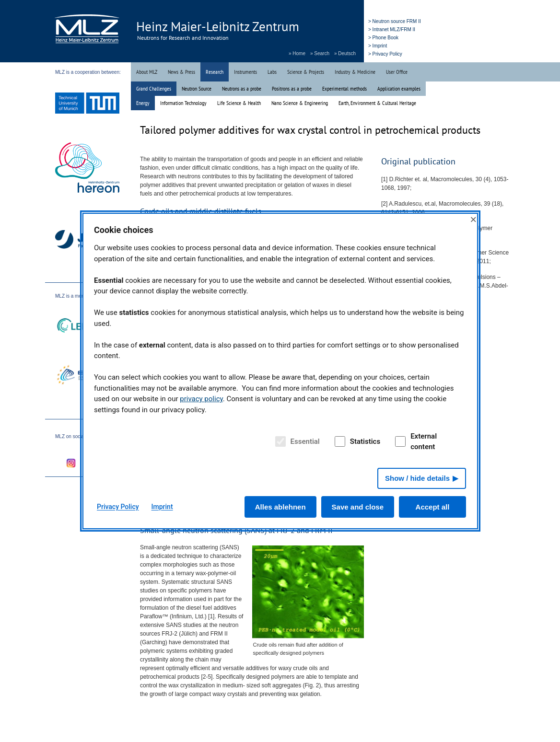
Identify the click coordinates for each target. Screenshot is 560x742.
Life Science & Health (239, 103)
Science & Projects (306, 72)
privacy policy (201, 399)
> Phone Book (383, 38)
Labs (272, 72)
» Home (297, 53)
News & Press (181, 72)
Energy (143, 103)
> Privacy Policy (385, 54)
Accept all (433, 507)
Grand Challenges (154, 88)
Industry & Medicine (355, 72)
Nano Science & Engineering (300, 103)
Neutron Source (197, 88)
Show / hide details (417, 478)
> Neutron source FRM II (395, 21)
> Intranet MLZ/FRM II (392, 29)
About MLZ (147, 72)
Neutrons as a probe (242, 88)
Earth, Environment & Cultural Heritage (377, 103)
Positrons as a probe (292, 88)
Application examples (399, 88)
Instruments (245, 72)
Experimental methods (344, 88)
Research (215, 72)
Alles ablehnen (280, 507)
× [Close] (473, 219)
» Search (320, 53)
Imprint (162, 507)
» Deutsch (345, 53)
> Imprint (378, 46)
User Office (397, 72)
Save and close (358, 507)
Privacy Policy (118, 507)
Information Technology (183, 103)
